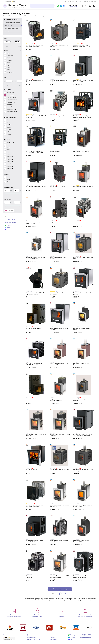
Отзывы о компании (9, 635)
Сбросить (9, 210)
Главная (5, 16)
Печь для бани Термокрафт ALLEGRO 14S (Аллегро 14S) (83, 81)
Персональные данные (33, 640)
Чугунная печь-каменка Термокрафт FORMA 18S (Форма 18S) (82, 577)
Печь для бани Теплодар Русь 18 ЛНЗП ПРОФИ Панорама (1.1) (83, 187)
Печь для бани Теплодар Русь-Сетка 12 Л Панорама (36, 435)
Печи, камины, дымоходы (16, 16)
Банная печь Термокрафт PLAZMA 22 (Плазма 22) (59, 329)
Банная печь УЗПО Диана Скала (58, 116)
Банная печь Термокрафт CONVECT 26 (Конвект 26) (36, 117)
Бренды (79, 1)
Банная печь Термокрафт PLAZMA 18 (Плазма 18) (83, 293)
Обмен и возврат (32, 637)
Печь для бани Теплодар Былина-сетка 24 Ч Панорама (60, 470)
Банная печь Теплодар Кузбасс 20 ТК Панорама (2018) (59, 364)
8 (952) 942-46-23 (10, 220)
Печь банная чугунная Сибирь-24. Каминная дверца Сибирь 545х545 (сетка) (82, 117)
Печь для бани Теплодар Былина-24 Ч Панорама (83, 258)
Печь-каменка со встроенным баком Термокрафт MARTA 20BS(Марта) (82, 435)
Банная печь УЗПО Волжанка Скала (82, 222)
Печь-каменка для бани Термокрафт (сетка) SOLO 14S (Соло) (35, 541)
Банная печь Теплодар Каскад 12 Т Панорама (82, 329)
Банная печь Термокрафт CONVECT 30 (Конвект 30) (60, 258)
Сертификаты (86, 1)
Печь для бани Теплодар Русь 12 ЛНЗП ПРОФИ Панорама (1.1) (60, 400)
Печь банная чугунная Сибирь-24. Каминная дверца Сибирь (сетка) (82, 46)
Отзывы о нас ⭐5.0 (9, 1)
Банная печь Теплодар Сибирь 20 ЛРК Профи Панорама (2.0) (59, 577)
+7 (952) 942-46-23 (72, 5)
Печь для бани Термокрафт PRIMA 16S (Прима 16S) (36, 187)
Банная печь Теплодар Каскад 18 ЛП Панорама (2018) (83, 541)
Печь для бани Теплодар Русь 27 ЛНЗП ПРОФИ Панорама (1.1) (36, 223)
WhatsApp (8, 225)
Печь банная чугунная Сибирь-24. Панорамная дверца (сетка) (34, 46)
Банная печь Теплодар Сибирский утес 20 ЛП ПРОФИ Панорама (36, 258)
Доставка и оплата (70, 1)
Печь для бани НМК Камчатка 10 (58, 222)
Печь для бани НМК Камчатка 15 (58, 187)
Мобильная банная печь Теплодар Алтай (58, 81)
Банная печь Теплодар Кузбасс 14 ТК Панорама (83, 364)
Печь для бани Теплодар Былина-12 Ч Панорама (83, 400)
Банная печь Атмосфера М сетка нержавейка (34, 577)
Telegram (8, 228)
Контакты (94, 1)
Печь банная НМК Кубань (32, 470)
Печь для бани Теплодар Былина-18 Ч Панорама (59, 46)
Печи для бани (29, 16)
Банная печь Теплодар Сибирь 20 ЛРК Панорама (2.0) (59, 506)
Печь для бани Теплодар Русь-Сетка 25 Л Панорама (60, 435)
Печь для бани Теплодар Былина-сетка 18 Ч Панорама (60, 293)
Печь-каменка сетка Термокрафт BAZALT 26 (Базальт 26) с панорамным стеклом (36, 364)
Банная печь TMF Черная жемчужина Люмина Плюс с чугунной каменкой (59, 541)
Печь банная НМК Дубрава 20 (33, 328)
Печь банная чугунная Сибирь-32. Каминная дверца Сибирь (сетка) (34, 152)
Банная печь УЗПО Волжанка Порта (82, 151)
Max (7, 230)
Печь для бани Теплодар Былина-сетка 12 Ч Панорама (83, 470)
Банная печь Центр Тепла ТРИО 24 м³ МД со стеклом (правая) (36, 293)
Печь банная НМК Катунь (56, 151)
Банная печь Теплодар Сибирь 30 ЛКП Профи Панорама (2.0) (83, 506)
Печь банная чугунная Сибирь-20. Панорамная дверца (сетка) (34, 81)
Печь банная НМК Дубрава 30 (33, 399)
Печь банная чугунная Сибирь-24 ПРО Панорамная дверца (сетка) (36, 506)
